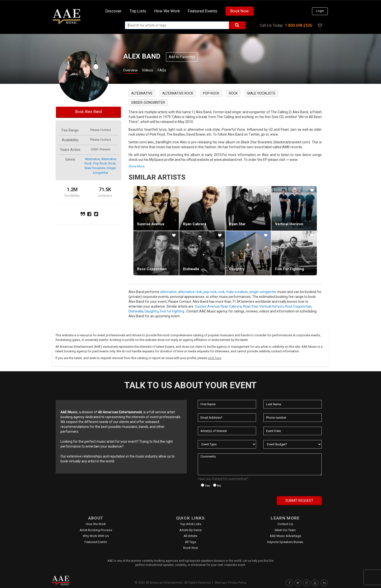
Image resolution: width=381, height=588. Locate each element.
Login (320, 11)
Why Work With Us (96, 536)
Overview (132, 71)
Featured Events (203, 11)
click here (214, 358)
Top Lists (138, 11)
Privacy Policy (237, 583)
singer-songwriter (148, 103)
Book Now (240, 11)
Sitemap (220, 583)
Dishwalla (191, 269)
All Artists (190, 536)
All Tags (190, 542)
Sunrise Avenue (151, 224)
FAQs (171, 71)
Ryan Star (237, 224)
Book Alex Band (88, 112)
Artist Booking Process (96, 530)
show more (137, 166)
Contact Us (285, 524)
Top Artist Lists (191, 524)
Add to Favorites (182, 57)
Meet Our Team (285, 530)
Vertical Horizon (289, 224)
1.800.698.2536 (299, 25)
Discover (113, 11)
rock (112, 163)
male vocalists (95, 168)
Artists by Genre (190, 530)
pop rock (100, 163)
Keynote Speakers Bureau (285, 542)
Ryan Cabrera (195, 224)
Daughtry (237, 269)
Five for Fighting (290, 269)
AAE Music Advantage (285, 536)
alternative (92, 159)
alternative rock (178, 93)
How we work (167, 11)
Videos (153, 71)
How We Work (96, 524)
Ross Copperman (152, 269)
